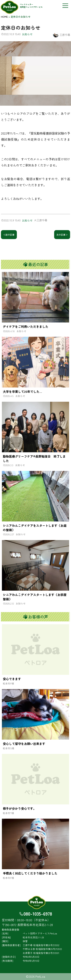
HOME (4, 17)
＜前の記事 (9, 235)
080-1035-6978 (38, 914)
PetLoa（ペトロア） (10, 7)
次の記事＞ (62, 235)
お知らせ (27, 34)
